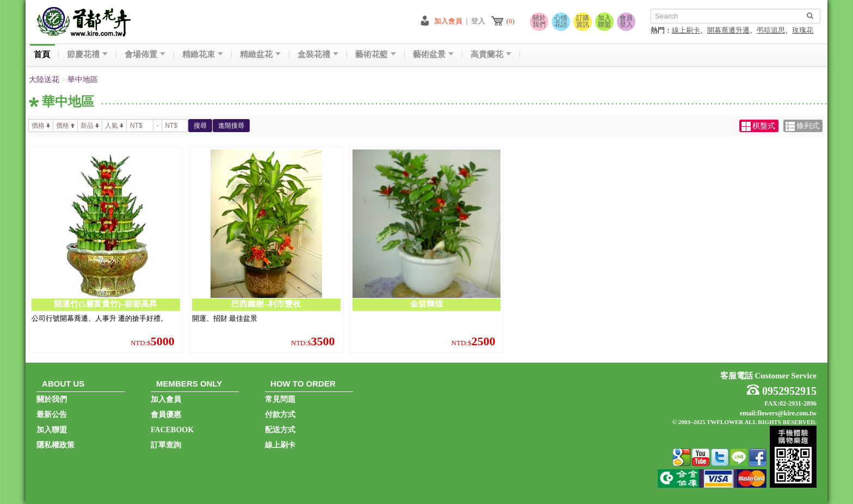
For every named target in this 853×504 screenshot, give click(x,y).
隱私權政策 (55, 445)
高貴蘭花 (491, 55)
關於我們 (539, 21)
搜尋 (200, 126)
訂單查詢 (166, 445)
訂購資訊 (583, 21)
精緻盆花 (260, 55)
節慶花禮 (87, 55)
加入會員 (448, 21)
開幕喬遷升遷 (728, 30)
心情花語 (561, 21)
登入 (478, 21)
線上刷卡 (686, 30)
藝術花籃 (376, 55)
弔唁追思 (771, 30)
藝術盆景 (433, 55)
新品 (90, 126)
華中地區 (83, 80)
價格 (41, 126)
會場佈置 (145, 55)
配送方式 (280, 430)
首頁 (42, 55)
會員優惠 (166, 415)
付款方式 (280, 415)
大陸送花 (44, 80)
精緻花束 (203, 55)
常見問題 (280, 399)
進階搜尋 (231, 126)
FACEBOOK (172, 430)
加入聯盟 (604, 21)
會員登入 (626, 21)
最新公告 (52, 415)
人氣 (114, 126)
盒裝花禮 (318, 55)
